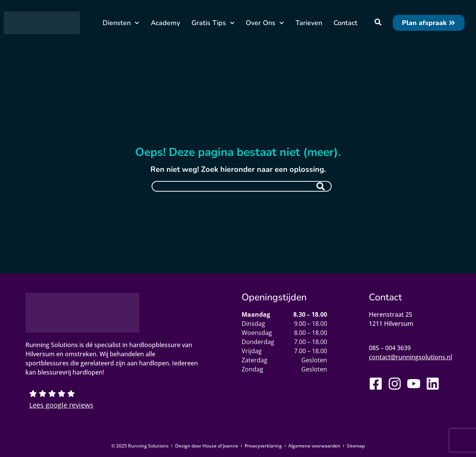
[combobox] (242, 186)
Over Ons (265, 23)
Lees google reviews (61, 405)
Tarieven (309, 23)
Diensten (121, 23)
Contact (346, 23)
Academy (165, 23)
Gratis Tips (213, 23)
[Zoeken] (321, 186)
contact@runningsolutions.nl (410, 357)
